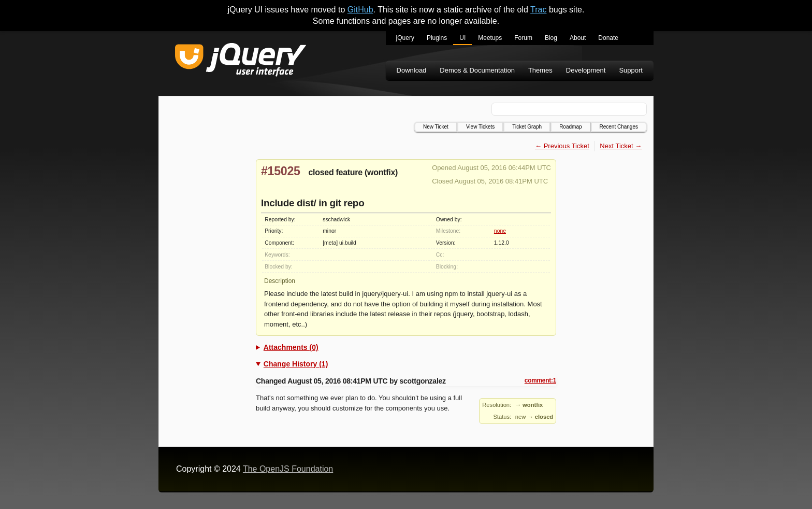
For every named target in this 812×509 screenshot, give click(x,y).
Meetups (490, 38)
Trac (538, 10)
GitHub (360, 10)
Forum (523, 38)
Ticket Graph (527, 127)
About (578, 38)
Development (586, 70)
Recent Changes (619, 127)
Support (631, 70)
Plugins (437, 38)
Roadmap (570, 127)
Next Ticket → (621, 146)
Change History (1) (296, 364)
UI (462, 38)
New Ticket (436, 127)
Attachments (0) (291, 347)
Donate (608, 38)
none (500, 231)
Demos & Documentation (477, 70)
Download (412, 70)
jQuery (405, 38)
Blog (551, 38)
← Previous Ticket (562, 146)
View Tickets (480, 127)
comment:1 (540, 380)
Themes (540, 70)
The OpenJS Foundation (288, 469)
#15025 (281, 171)
